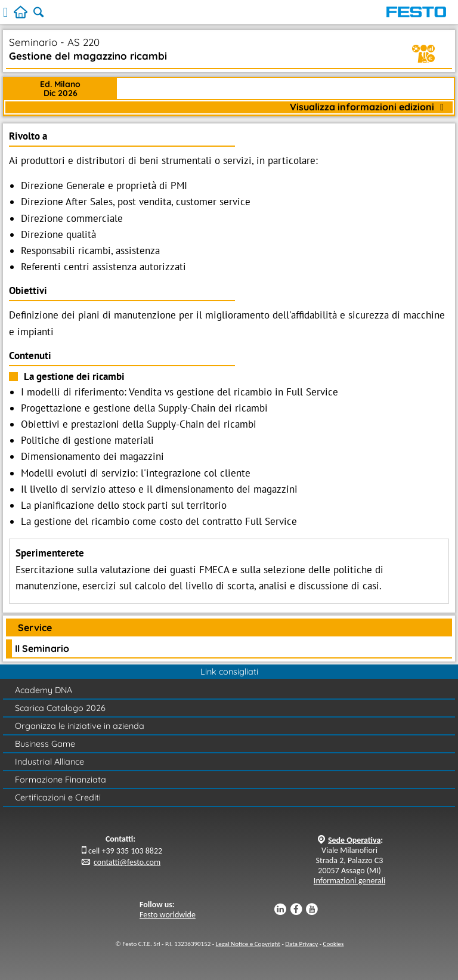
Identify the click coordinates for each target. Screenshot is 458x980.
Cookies (334, 944)
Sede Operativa (354, 840)
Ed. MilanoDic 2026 (60, 89)
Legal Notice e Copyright (248, 944)
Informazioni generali (349, 881)
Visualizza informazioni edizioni (367, 107)
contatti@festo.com (127, 862)
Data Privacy (301, 944)
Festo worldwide (168, 915)
